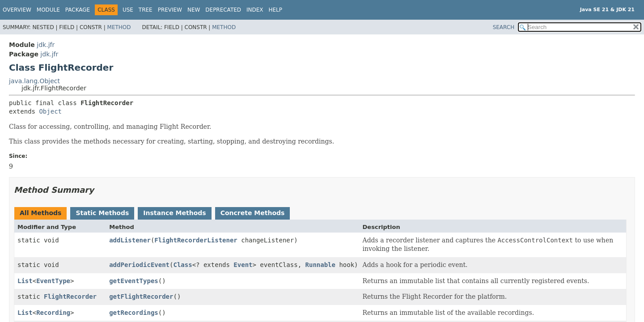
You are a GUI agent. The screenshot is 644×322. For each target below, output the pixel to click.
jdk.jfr (46, 45)
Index (255, 10)
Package (78, 10)
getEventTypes (134, 281)
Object (50, 111)
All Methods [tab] (40, 213)
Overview (17, 10)
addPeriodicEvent (139, 265)
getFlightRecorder (141, 297)
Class (182, 265)
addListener (130, 240)
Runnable (320, 265)
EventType (53, 281)
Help (276, 10)
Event (243, 265)
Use (128, 10)
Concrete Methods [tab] (253, 213)
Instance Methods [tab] (174, 213)
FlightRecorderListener (196, 240)
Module (48, 10)
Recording (53, 313)
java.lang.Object (34, 81)
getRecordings (134, 313)
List (25, 281)
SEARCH (504, 27)
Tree (146, 10)
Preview (170, 10)
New (194, 10)
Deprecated (223, 10)
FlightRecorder (70, 297)
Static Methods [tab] (102, 213)
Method (119, 27)
